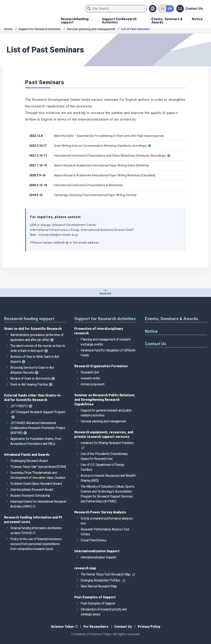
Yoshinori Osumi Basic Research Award (36, 484)
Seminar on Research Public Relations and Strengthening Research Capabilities (104, 400)
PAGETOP (105, 294)
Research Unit (90, 372)
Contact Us (194, 9)
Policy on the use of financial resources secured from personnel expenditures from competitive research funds (36, 544)
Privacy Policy (149, 627)
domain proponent (92, 384)
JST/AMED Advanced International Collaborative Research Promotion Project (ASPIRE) (38, 428)
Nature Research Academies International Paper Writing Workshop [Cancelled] (105, 175)
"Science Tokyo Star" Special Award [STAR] (38, 467)
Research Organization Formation (101, 366)
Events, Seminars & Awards (167, 21)
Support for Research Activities (119, 21)
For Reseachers (96, 627)
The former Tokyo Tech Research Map (105, 574)
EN (170, 9)
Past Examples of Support (95, 597)
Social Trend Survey (93, 540)
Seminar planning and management (91, 29)
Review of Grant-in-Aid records (30, 378)
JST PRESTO (19, 406)
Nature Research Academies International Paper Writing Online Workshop (101, 165)
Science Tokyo (62, 627)
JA (163, 9)
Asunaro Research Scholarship (30, 496)
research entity (90, 378)
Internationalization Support (97, 551)
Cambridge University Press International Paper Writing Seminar (95, 195)
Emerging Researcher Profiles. (101, 580)
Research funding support (75, 21)
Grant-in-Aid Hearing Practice (29, 384)
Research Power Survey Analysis (100, 512)
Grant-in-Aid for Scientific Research (33, 329)
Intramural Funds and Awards (27, 455)
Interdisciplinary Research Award (32, 490)
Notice (197, 19)
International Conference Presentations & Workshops (89, 185)
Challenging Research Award (29, 461)
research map (85, 568)
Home (8, 29)
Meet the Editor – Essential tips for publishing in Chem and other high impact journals (109, 136)
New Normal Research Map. (99, 586)
